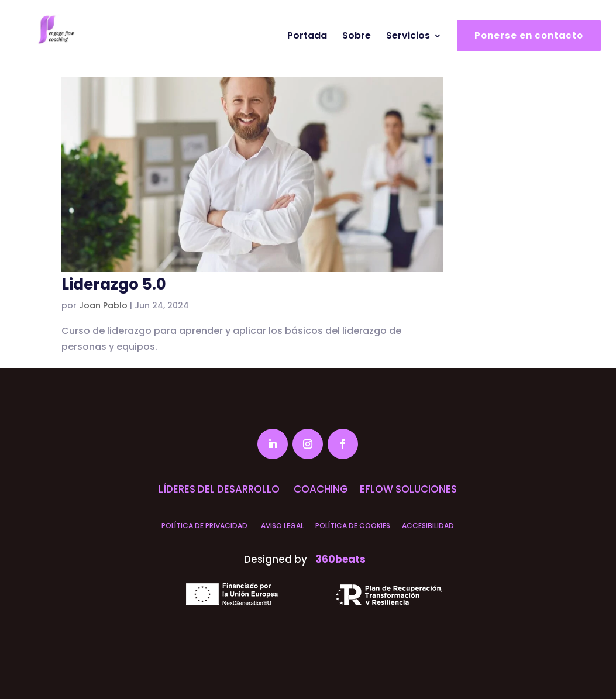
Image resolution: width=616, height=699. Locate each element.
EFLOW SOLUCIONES (408, 489)
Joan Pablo (103, 305)
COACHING (320, 489)
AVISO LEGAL (281, 526)
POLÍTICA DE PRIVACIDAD (204, 526)
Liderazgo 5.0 (114, 284)
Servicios (408, 60)
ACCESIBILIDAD (428, 526)
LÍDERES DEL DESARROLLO (219, 489)
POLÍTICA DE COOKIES (353, 526)
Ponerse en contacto (529, 58)
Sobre (357, 60)
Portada (307, 60)
